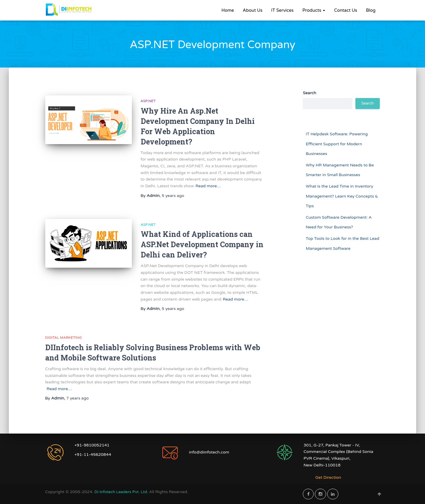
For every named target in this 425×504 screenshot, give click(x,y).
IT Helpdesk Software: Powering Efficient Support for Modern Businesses (337, 144)
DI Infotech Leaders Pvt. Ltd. (122, 492)
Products (314, 10)
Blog (371, 10)
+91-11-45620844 (93, 455)
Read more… (208, 186)
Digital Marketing (64, 338)
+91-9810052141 (92, 445)
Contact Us (345, 10)
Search (310, 93)
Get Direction (328, 477)
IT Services (282, 10)
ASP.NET (148, 101)
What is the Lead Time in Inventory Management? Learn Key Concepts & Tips (342, 196)
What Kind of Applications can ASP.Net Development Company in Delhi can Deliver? (202, 244)
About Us (253, 10)
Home (228, 10)
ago (173, 196)
